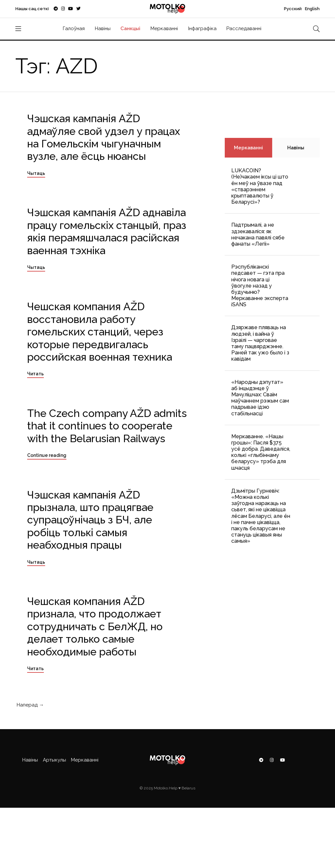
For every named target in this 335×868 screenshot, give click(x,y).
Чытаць (36, 173)
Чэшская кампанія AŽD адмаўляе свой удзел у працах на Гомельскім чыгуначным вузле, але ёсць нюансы (104, 137)
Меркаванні (164, 28)
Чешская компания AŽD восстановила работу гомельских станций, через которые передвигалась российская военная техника (100, 332)
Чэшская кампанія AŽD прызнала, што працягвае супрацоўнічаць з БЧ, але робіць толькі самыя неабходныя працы (90, 520)
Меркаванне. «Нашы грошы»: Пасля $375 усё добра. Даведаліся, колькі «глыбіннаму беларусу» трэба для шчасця (261, 452)
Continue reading (47, 455)
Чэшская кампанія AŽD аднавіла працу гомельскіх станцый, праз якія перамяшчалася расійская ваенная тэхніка (107, 231)
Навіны (103, 28)
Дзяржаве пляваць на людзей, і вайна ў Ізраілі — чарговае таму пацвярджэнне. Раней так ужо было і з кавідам (260, 343)
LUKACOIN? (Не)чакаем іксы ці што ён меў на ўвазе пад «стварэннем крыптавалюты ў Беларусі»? (260, 186)
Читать (35, 374)
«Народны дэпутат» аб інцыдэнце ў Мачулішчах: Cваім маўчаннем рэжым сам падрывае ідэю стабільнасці (260, 398)
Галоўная (74, 28)
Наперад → (30, 705)
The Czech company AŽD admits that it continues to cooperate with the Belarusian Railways (107, 426)
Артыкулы (54, 760)
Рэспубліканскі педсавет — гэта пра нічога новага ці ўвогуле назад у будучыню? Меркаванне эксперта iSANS (260, 286)
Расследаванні (244, 28)
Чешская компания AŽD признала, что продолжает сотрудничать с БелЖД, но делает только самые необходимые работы (95, 626)
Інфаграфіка (202, 28)
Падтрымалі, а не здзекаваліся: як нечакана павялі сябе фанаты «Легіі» (258, 234)
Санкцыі (130, 28)
